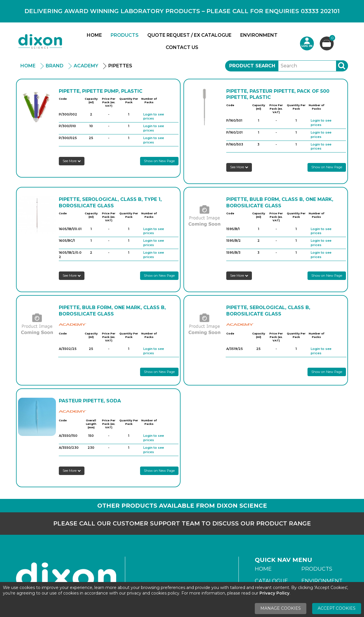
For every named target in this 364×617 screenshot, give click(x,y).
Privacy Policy (274, 593)
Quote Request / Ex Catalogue (189, 35)
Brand (55, 66)
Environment (259, 35)
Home (94, 35)
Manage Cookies (281, 608)
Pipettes (120, 66)
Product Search (252, 66)
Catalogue (271, 581)
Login (307, 43)
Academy (86, 66)
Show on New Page (159, 161)
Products (125, 35)
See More (72, 161)
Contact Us (182, 47)
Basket (332, 39)
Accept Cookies (337, 608)
